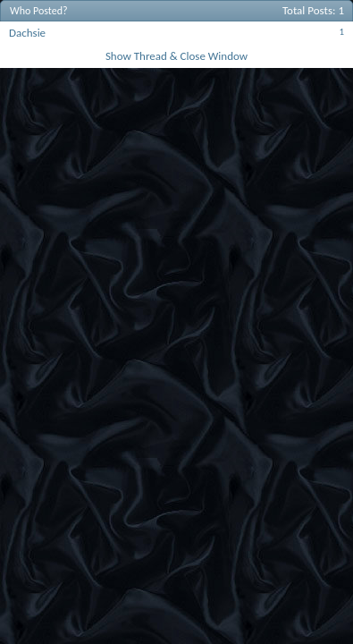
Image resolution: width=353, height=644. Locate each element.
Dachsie (27, 33)
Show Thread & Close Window (176, 56)
